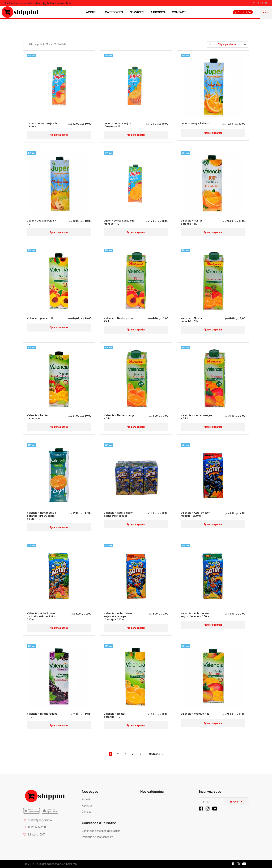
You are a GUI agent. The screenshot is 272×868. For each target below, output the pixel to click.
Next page (156, 754)
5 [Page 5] (140, 754)
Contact (86, 812)
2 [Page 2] (118, 754)
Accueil (86, 799)
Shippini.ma (69, 864)
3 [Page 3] (125, 754)
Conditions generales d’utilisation (101, 831)
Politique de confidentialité (98, 837)
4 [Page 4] (133, 754)
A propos (87, 806)
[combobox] (228, 44)
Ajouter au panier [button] (59, 135)
